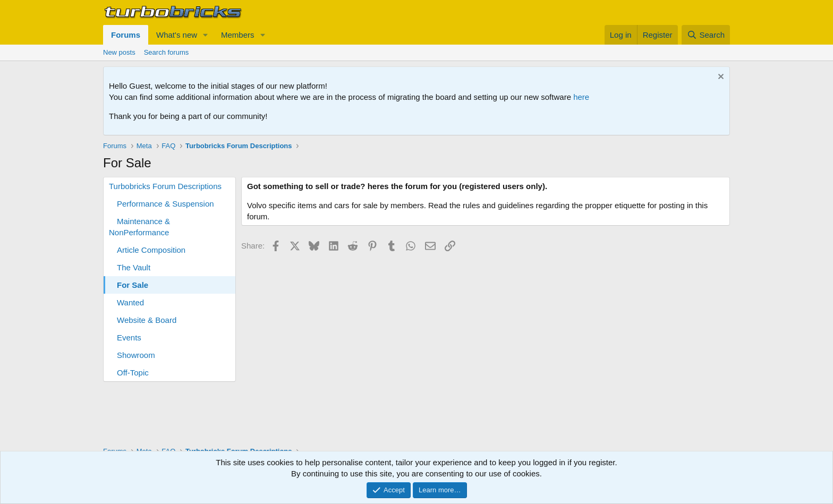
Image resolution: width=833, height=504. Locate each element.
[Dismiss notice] (720, 78)
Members (238, 35)
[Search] (706, 35)
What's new (177, 35)
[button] (206, 35)
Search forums (167, 52)
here (581, 97)
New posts (119, 52)
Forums (126, 35)
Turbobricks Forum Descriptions (165, 186)
